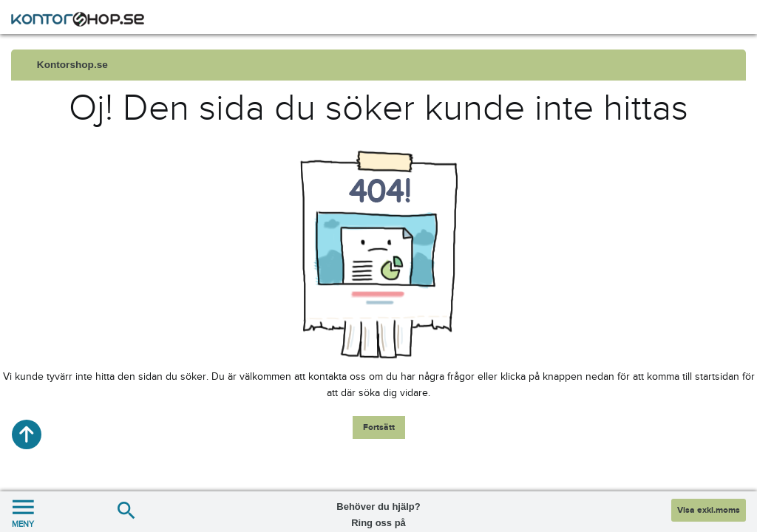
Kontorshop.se (72, 65)
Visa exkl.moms (709, 510)
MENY (23, 512)
